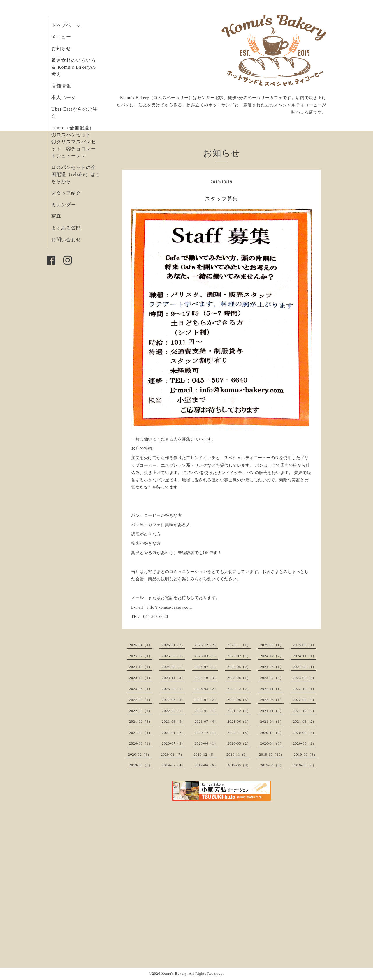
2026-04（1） (141, 645)
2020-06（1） (206, 743)
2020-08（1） (141, 743)
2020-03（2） (305, 743)
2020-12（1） (206, 733)
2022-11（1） (272, 689)
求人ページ (64, 97)
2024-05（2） (239, 667)
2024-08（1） (173, 667)
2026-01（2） (173, 645)
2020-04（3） (272, 743)
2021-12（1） (239, 711)
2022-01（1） (206, 711)
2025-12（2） (206, 645)
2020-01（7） (173, 755)
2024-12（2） (272, 656)
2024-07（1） (206, 667)
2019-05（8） (239, 765)
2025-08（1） (305, 645)
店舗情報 (61, 86)
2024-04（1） (272, 667)
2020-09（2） (305, 733)
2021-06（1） (239, 722)
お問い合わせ (66, 240)
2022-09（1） (141, 700)
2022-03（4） (141, 711)
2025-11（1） (239, 645)
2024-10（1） (141, 667)
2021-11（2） (272, 711)
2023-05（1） (141, 689)
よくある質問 (66, 228)
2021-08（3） (173, 722)
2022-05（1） (272, 700)
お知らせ (61, 49)
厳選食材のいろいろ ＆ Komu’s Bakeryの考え (74, 67)
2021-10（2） (305, 711)
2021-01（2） (173, 733)
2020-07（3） (173, 743)
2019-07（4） (173, 765)
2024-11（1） (305, 656)
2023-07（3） (272, 678)
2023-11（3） (173, 678)
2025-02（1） (239, 656)
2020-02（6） (140, 755)
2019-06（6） (206, 765)
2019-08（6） (141, 765)
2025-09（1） (272, 645)
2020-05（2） (239, 743)
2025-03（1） (206, 656)
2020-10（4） (272, 733)
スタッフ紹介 (66, 193)
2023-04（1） (173, 689)
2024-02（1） (305, 667)
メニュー (61, 37)
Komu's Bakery (174, 974)
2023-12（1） (141, 678)
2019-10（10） (272, 755)
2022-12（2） (239, 689)
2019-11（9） (238, 755)
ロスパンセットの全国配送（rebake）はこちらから (76, 174)
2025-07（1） (141, 656)
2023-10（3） (206, 678)
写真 (56, 216)
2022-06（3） (239, 700)
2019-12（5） (205, 755)
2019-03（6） (305, 765)
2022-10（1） (305, 689)
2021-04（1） (272, 722)
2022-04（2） (305, 700)
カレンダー (64, 205)
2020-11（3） (239, 733)
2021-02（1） (141, 733)
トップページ (66, 25)
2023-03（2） (206, 689)
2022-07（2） (206, 700)
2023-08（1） (239, 678)
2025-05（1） (173, 656)
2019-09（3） (306, 755)
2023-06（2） (305, 678)
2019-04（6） (272, 765)
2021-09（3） (141, 722)
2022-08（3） (173, 700)
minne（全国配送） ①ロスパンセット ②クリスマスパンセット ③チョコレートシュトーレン (75, 142)
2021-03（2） (305, 722)
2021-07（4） (206, 722)
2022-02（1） (173, 711)
